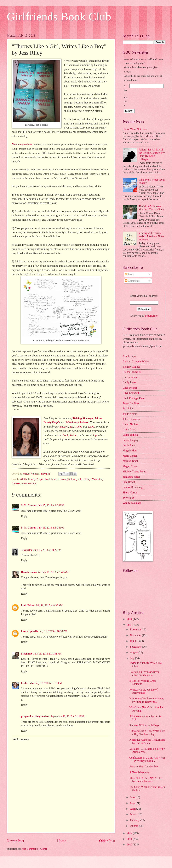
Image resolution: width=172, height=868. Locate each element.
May (133, 803)
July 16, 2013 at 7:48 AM (55, 572)
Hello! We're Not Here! (135, 129)
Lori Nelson (28, 605)
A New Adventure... (140, 772)
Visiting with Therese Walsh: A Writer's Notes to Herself (152, 236)
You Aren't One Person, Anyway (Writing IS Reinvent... (147, 700)
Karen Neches (130, 424)
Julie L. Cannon (131, 419)
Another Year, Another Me (143, 767)
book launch (52, 479)
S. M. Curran (29, 505)
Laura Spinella (30, 631)
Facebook (63, 435)
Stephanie (27, 654)
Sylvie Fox (129, 498)
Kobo (91, 427)
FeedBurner (151, 316)
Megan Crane (130, 466)
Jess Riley (85, 479)
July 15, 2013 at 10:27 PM (47, 550)
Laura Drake (129, 430)
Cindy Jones (129, 382)
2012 (130, 833)
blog (94, 435)
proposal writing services (35, 716)
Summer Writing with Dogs (144, 725)
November (136, 635)
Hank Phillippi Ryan (134, 398)
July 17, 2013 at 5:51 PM (49, 683)
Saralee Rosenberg (133, 487)
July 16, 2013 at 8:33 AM (49, 605)
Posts (129, 274)
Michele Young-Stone (134, 472)
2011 (130, 839)
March (134, 815)
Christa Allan (130, 377)
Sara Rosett (129, 482)
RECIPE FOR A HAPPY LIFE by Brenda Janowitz (146, 780)
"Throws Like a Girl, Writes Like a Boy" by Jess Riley (147, 733)
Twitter (74, 435)
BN (71, 427)
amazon (64, 427)
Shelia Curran (130, 493)
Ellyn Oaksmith (131, 393)
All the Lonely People (32, 479)
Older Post (107, 841)
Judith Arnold (130, 414)
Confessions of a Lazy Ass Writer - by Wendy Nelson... (147, 759)
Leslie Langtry (131, 440)
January (135, 826)
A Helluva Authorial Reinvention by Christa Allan (147, 741)
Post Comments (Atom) (34, 849)
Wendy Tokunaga (132, 503)
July (133, 658)
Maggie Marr (130, 451)
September (136, 647)
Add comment (21, 739)
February (135, 820)
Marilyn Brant (130, 461)
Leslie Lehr (28, 683)
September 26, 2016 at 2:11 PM (67, 716)
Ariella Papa (129, 356)
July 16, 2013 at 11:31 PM (47, 654)
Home (62, 841)
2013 (130, 625)
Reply (24, 516)
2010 (130, 845)
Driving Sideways (69, 479)
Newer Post (15, 841)
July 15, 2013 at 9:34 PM (51, 505)
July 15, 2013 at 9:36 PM (51, 528)
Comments (132, 281)
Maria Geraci (130, 456)
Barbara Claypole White (136, 362)
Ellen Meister (130, 388)
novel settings (29, 483)
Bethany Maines (131, 367)
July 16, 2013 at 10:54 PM (53, 631)
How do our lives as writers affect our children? (144, 674)
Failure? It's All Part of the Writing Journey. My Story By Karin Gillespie (152, 154)
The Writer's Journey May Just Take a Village (152, 208)
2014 (130, 619)
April (133, 809)
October (135, 641)
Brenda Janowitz (31, 572)
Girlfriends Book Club (59, 17)
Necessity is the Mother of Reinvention (143, 691)
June (133, 797)
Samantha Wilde (132, 477)
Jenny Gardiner (131, 403)
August (134, 652)
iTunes (78, 427)
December (136, 630)
